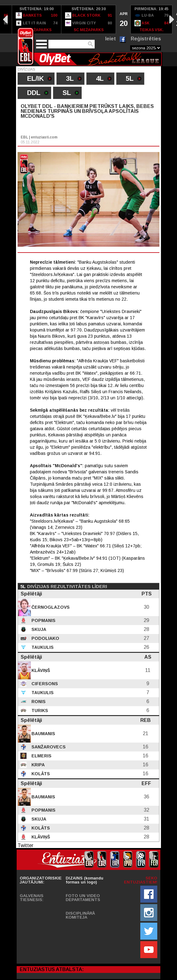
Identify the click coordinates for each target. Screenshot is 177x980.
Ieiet (111, 39)
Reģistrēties (146, 39)
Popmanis (43, 620)
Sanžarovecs (48, 747)
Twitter (25, 845)
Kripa (37, 765)
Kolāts (40, 774)
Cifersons (44, 684)
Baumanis (43, 734)
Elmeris (41, 756)
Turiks (39, 710)
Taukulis (42, 647)
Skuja (38, 629)
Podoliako (45, 638)
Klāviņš (40, 670)
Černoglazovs (50, 607)
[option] (37, 19)
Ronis (38, 702)
